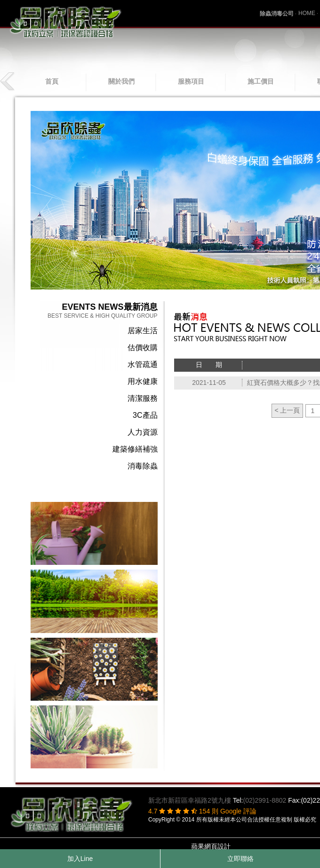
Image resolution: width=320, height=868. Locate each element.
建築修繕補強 (135, 449)
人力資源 (143, 432)
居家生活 (143, 331)
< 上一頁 (287, 410)
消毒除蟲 (143, 466)
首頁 (52, 81)
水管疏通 (143, 364)
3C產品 (145, 415)
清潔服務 (143, 398)
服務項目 (191, 81)
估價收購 (143, 348)
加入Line (80, 859)
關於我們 (121, 81)
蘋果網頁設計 (211, 846)
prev (8, 82)
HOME (307, 13)
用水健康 (143, 381)
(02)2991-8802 (264, 800)
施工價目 (261, 81)
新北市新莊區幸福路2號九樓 (190, 800)
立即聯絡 (240, 859)
